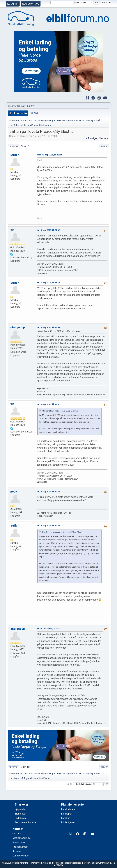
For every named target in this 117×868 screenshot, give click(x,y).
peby (14, 492)
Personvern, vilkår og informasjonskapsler (51, 863)
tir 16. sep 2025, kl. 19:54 (48, 526)
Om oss (17, 834)
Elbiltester (20, 814)
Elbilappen (67, 814)
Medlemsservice (22, 838)
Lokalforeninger (21, 856)
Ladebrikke (21, 818)
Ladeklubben (68, 809)
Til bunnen (14, 146)
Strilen (15, 155)
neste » (103, 138)
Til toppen (13, 767)
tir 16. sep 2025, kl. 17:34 (48, 492)
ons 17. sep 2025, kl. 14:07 (49, 629)
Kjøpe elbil (20, 809)
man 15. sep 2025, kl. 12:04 (49, 155)
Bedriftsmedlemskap (26, 822)
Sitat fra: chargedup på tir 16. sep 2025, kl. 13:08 (61, 532)
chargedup (18, 327)
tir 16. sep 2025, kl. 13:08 (48, 327)
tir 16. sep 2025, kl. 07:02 (48, 230)
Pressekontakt (20, 847)
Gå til (69, 784)
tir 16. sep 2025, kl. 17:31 (48, 404)
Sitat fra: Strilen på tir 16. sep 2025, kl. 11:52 (60, 411)
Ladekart (66, 818)
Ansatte (17, 851)
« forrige (91, 138)
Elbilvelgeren (68, 822)
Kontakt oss (19, 842)
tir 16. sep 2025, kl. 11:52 (48, 283)
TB (12, 230)
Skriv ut (104, 146)
